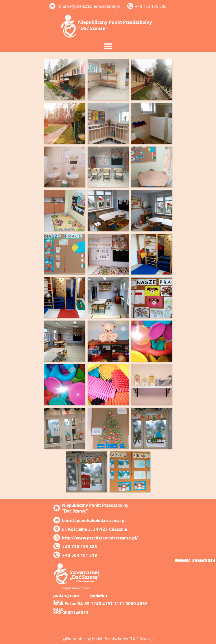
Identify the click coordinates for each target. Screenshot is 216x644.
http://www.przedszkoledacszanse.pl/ (100, 538)
